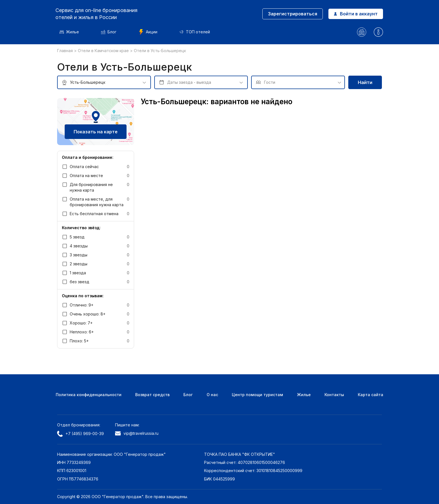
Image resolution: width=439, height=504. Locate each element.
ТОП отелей (196, 32)
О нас (212, 395)
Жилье (71, 32)
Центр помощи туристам (257, 395)
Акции (150, 32)
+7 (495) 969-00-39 (80, 434)
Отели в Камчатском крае (104, 51)
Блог (110, 32)
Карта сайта (371, 395)
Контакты (334, 395)
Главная (66, 51)
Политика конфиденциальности (89, 395)
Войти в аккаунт (355, 14)
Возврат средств (152, 395)
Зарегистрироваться (291, 14)
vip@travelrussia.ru (137, 433)
